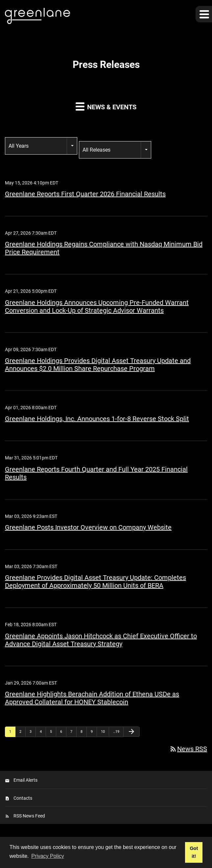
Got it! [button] (194, 852)
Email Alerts (25, 780)
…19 (116, 732)
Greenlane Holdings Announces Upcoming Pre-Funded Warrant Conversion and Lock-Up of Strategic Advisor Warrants (97, 307)
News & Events (106, 106)
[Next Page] (131, 732)
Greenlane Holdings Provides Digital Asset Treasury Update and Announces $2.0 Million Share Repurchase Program (98, 365)
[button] (204, 14)
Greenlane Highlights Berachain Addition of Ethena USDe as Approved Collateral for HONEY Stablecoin (92, 698)
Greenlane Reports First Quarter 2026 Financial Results (85, 194)
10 (103, 732)
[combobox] (41, 146)
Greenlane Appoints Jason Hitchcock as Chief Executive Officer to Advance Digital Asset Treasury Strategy (101, 640)
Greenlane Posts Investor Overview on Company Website (88, 527)
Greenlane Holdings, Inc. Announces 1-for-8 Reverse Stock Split (97, 419)
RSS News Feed (29, 816)
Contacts (23, 798)
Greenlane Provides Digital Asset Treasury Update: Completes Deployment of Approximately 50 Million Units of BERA (95, 582)
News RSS (188, 749)
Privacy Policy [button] (48, 856)
